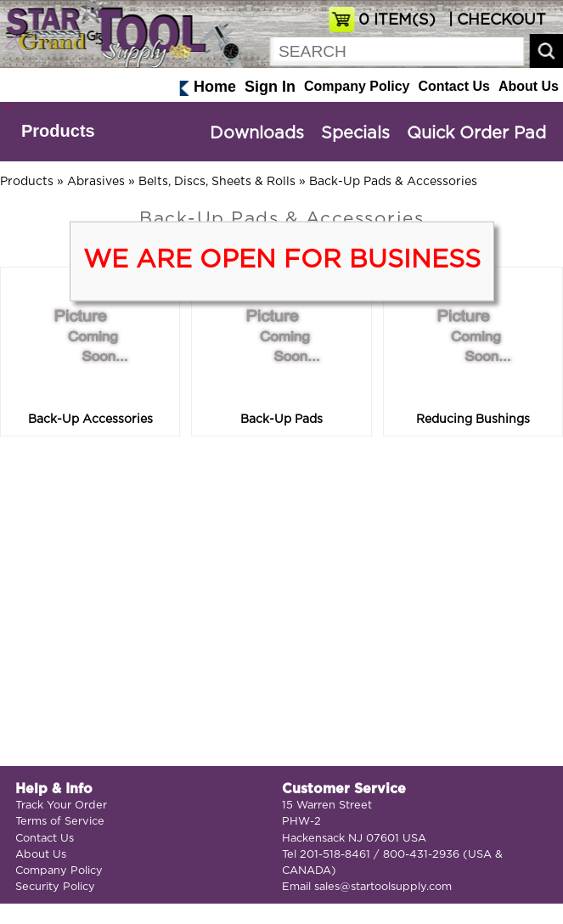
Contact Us (453, 86)
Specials (355, 133)
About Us (529, 86)
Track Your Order (61, 806)
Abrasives (96, 182)
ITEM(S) (397, 20)
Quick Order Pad (476, 133)
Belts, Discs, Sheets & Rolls (217, 182)
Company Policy (357, 86)
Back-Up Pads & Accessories (393, 182)
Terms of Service (60, 822)
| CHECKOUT (495, 20)
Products (58, 131)
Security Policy (55, 887)
